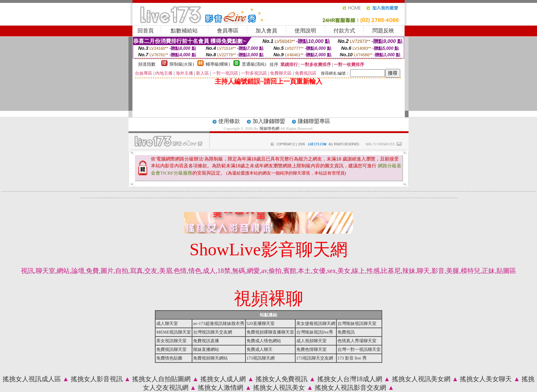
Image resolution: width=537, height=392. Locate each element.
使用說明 (305, 31)
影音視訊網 (283, 191)
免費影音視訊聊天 (505, 191)
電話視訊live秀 (85, 198)
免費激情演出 (327, 191)
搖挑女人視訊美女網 (421, 379)
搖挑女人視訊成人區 (32, 379)
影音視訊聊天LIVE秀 (324, 198)
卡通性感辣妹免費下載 (106, 198)
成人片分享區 (408, 198)
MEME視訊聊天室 (174, 332)
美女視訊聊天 (265, 198)
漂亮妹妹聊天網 (116, 198)
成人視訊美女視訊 (235, 191)
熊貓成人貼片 (340, 191)
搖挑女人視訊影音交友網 (350, 388)
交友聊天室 (308, 198)
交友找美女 (248, 198)
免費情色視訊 (249, 191)
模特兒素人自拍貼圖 (377, 198)
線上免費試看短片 (436, 191)
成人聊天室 (124, 191)
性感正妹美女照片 (392, 191)
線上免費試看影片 (285, 198)
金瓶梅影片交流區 (24, 191)
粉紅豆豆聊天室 (278, 191)
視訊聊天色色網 (265, 191)
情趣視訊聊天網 (313, 191)
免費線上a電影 (232, 191)
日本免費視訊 (199, 191)
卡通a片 (223, 191)
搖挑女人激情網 (221, 388)
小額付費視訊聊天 (370, 191)
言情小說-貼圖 (214, 191)
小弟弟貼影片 (148, 191)
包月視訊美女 (473, 191)
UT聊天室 (294, 198)
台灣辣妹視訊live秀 (315, 332)
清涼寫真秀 (117, 191)
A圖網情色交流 (337, 191)
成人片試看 (430, 198)
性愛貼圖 (368, 191)
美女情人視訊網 (382, 191)
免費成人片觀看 (126, 198)
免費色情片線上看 (396, 198)
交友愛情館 (49, 191)
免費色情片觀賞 (328, 198)
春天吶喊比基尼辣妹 (524, 191)
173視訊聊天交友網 (315, 358)
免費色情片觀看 (251, 198)
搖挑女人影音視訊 (97, 379)
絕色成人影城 (70, 191)
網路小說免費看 (14, 191)
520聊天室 (204, 191)
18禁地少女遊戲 (220, 191)
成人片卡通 (358, 198)
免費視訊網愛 (336, 198)
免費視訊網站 (272, 198)
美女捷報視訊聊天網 (316, 323)
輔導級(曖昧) (218, 64)
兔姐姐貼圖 (294, 191)
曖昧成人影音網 (413, 191)
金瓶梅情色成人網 (389, 191)
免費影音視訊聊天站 (427, 198)
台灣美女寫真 (285, 191)
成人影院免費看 (181, 191)
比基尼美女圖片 (443, 198)
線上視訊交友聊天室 (347, 191)
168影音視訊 (438, 191)
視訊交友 (80, 191)
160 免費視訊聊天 (528, 191)
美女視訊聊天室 (171, 341)
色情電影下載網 (456, 191)
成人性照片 (370, 198)
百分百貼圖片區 (316, 198)
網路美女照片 (173, 191)
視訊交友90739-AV (273, 191)
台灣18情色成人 (83, 191)
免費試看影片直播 (446, 198)
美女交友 (167, 198)
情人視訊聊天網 (449, 198)
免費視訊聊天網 (162, 198)
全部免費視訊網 (254, 198)
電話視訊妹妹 (262, 191)
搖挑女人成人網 (223, 379)
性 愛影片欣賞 (244, 191)
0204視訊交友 (216, 198)
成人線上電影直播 (201, 198)
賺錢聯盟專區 (314, 121)
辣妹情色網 (269, 128)
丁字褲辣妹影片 (82, 198)
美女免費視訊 (348, 198)
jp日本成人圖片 (52, 191)
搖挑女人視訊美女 (279, 388)
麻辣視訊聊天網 (325, 191)
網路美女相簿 (243, 198)
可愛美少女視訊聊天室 (156, 198)
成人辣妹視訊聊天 (192, 198)
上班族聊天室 (152, 198)
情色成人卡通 (322, 191)
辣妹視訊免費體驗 (211, 191)
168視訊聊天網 (360, 198)
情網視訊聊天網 (275, 198)
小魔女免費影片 (130, 198)
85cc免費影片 (44, 191)
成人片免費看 (259, 198)
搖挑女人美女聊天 (486, 379)
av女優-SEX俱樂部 (476, 191)
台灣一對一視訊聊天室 (359, 349)
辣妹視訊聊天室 (255, 191)
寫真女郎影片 (225, 191)
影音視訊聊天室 (102, 191)
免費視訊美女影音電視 (455, 198)
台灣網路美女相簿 (177, 198)
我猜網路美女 (351, 191)
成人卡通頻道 (252, 191)
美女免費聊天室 (222, 198)
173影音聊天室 (88, 198)
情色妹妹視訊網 (395, 191)
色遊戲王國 (247, 191)
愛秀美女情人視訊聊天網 (515, 191)
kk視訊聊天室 (33, 191)
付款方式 (344, 31)
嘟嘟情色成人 (319, 191)
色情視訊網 (399, 198)
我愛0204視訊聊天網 (495, 191)
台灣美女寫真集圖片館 (121, 191)
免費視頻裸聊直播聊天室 (270, 332)
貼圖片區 (270, 198)
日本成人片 (411, 198)
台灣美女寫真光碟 (511, 191)
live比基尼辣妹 (149, 198)
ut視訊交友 (207, 198)
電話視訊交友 (190, 191)
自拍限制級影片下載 (241, 191)
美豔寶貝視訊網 (153, 191)
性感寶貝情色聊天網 (207, 191)
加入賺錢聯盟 (269, 121)
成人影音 (233, 198)
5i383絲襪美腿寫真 (119, 198)
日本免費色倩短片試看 (136, 198)
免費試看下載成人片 (464, 191)
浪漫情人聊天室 (55, 191)
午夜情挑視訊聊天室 (484, 191)
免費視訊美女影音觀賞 (405, 198)
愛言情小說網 (237, 191)
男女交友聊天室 (351, 198)
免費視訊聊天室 (228, 198)
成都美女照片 (202, 191)
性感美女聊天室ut (236, 198)
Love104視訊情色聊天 (138, 191)
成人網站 (78, 191)
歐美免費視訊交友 (376, 191)
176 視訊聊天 (76, 191)
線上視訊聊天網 (213, 198)
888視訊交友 (429, 191)
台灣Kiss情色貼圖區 (330, 191)
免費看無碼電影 (442, 191)
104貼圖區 (231, 198)
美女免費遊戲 (288, 198)
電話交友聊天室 (168, 191)
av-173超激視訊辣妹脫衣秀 (219, 323)
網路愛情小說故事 (146, 198)
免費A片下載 (288, 191)
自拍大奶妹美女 (115, 191)
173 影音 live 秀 (352, 358)
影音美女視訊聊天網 (282, 198)
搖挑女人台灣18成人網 (350, 379)
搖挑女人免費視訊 (281, 379)
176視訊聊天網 (165, 198)
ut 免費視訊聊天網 (433, 198)
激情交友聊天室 (310, 191)
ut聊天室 (131, 191)
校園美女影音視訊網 (10, 191)
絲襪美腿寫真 (316, 191)
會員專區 (228, 31)
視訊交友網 (150, 191)
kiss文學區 (59, 191)
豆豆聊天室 (194, 191)
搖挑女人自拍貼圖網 (161, 379)
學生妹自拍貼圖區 (187, 191)
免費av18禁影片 (67, 191)
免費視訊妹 (174, 198)
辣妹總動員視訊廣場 (402, 191)
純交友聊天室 (499, 191)
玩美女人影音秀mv (134, 191)
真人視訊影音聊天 (86, 191)
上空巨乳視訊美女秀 (298, 191)
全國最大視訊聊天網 (355, 198)
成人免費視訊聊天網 (219, 198)
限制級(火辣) (182, 64)
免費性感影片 (105, 191)
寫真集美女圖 (170, 198)
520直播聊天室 (261, 323)
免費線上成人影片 (92, 191)
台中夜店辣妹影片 (470, 191)
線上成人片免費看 (340, 198)
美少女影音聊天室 (453, 191)
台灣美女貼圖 (321, 198)
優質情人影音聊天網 (103, 198)
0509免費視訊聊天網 (389, 198)
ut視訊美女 (186, 198)
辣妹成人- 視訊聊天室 (268, 191)
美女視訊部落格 (139, 198)
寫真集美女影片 (245, 198)
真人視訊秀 (519, 191)
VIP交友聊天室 (386, 191)
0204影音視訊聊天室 (414, 198)
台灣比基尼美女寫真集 (367, 198)
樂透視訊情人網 (508, 191)
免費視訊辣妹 (41, 191)
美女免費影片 (257, 198)
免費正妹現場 (423, 191)
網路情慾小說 (521, 191)
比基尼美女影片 (159, 198)
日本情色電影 (374, 191)
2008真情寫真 (73, 191)
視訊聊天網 (299, 198)
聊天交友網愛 (226, 198)
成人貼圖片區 (363, 198)
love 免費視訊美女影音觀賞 (197, 198)
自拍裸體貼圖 (301, 191)
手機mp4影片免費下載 (532, 191)
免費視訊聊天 (126, 191)
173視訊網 (334, 198)
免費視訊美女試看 (239, 198)
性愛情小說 (47, 191)
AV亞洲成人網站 (304, 191)
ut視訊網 (172, 198)
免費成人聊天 (259, 349)
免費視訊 (346, 332)
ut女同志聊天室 (432, 191)
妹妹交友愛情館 (89, 191)
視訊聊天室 (401, 198)
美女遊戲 (192, 191)
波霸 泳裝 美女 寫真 (99, 191)
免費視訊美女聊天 (305, 198)
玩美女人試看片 (420, 191)
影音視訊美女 (30, 191)
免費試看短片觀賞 (262, 198)
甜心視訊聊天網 (353, 191)
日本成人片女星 (311, 198)
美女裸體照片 (380, 191)
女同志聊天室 (210, 198)
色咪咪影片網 (18, 191)
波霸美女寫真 (383, 198)
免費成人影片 (7, 191)
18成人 (109, 191)
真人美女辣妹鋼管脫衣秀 (259, 191)
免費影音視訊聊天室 (423, 198)
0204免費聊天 (64, 191)
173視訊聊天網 (261, 358)
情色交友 (62, 191)
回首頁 (146, 31)
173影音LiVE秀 (217, 191)
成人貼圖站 (281, 191)
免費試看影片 (342, 198)
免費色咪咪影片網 (228, 191)
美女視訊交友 (176, 191)
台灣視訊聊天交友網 (213, 332)
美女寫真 (276, 191)
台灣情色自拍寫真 (399, 191)
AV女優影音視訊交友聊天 (445, 191)
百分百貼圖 (178, 191)
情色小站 (91, 198)
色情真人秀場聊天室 (357, 341)
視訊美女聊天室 (365, 191)
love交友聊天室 (331, 198)
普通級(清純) (254, 64)
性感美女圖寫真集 (189, 198)
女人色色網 (39, 191)
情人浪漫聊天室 (501, 191)
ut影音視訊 (21, 191)
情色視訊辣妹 (96, 191)
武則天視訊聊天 (436, 198)
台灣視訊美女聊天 (145, 191)
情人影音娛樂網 (112, 191)
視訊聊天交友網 (181, 198)
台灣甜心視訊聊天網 (204, 198)
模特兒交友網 (467, 191)
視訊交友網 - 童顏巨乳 (344, 191)
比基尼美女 (313, 198)
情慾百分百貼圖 (357, 191)
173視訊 (268, 198)
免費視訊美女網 (296, 198)
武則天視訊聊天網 (156, 191)
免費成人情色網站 (264, 341)
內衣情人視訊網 (36, 191)
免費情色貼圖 (169, 358)
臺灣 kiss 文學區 (99, 198)
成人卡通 (16, 191)
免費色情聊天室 (417, 198)
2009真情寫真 (93, 198)
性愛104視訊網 (410, 191)
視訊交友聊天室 (291, 198)
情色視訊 (108, 191)
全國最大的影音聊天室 (426, 191)
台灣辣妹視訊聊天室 (357, 323)
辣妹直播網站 (206, 349)
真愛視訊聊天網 (393, 198)
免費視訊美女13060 (373, 198)
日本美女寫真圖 (162, 191)
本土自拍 (57, 191)
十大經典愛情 (96, 198)
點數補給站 (184, 31)
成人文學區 (113, 198)
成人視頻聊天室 (311, 341)
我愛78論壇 (318, 198)
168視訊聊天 (170, 191)
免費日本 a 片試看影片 (123, 198)
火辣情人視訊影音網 (450, 191)
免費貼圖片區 (302, 198)
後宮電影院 (129, 191)
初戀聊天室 (359, 191)
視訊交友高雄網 (346, 198)
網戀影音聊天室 (110, 198)
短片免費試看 (132, 198)
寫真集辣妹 (452, 198)
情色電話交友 (184, 191)
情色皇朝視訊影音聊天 (406, 191)
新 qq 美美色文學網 (488, 191)
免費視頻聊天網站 (210, 358)
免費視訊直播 (206, 341)
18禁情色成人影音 (291, 191)
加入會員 (266, 31)
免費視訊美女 (386, 198)
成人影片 (197, 191)
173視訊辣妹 (159, 191)
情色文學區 (165, 191)
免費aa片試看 (141, 191)
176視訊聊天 (420, 198)
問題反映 (383, 31)
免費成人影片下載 (278, 198)
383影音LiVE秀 (27, 191)
